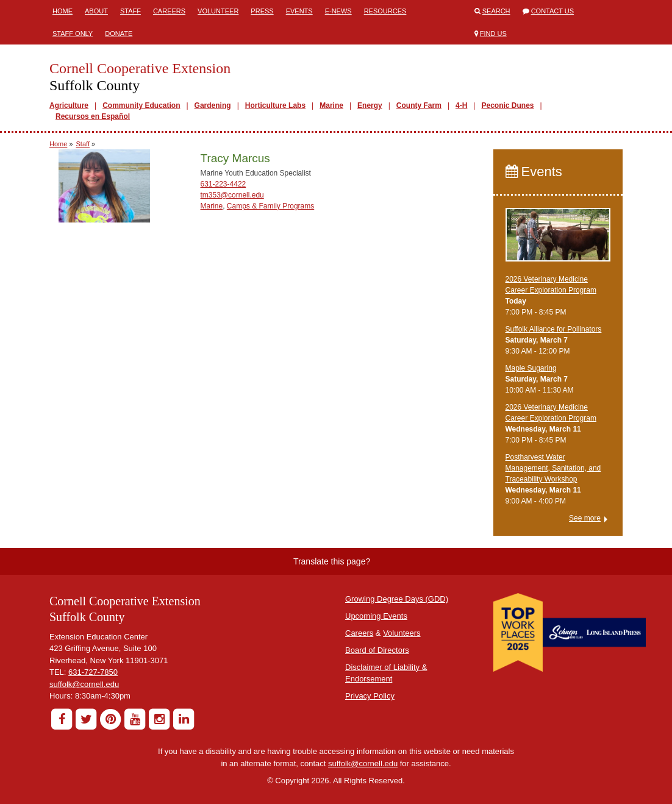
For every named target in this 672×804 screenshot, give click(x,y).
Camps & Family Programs (270, 206)
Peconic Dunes (507, 105)
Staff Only (73, 34)
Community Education (141, 105)
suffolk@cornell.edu (84, 684)
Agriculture (69, 105)
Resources (385, 11)
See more (585, 518)
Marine (331, 105)
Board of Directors (377, 650)
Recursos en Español (93, 116)
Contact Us (553, 11)
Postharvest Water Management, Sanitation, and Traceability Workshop (553, 468)
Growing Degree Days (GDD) (397, 599)
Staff (130, 11)
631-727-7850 (93, 672)
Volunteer (218, 11)
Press (262, 11)
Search (496, 11)
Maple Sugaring (531, 368)
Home (63, 11)
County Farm (419, 105)
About (96, 11)
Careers (169, 11)
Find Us (493, 34)
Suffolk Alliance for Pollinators (554, 329)
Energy (370, 105)
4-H (461, 105)
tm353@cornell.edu (232, 195)
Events (299, 11)
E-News (338, 11)
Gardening (213, 105)
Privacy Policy (370, 696)
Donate (119, 34)
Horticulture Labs (275, 105)
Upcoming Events (376, 616)
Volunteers (402, 633)
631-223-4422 (223, 184)
